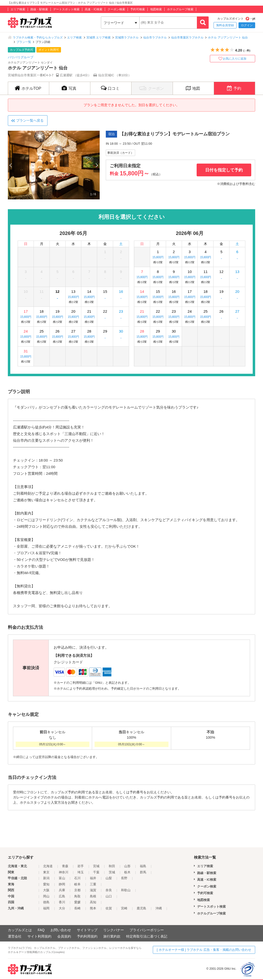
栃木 (127, 872)
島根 (93, 896)
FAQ (41, 930)
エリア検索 (18, 9)
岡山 (46, 896)
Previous (11, 165)
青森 (65, 866)
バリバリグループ (21, 57)
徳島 (46, 902)
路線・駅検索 (39, 9)
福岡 (46, 908)
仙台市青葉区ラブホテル (187, 38)
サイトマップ (87, 930)
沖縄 (159, 908)
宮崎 (124, 908)
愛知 (46, 884)
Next (96, 165)
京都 (77, 890)
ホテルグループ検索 (180, 9)
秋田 (112, 866)
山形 (127, 866)
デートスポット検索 (66, 9)
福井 (93, 878)
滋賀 (93, 890)
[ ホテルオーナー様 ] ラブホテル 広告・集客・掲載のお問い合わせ (204, 950)
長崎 (77, 908)
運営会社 (15, 936)
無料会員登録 (225, 25)
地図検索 (156, 9)
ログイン (247, 25)
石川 (77, 878)
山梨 (109, 878)
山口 (109, 896)
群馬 (143, 872)
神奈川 (64, 872)
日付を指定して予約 (224, 170)
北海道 (48, 866)
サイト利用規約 (39, 936)
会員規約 (64, 936)
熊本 (93, 908)
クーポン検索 (116, 9)
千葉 (96, 872)
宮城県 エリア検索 (99, 38)
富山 (62, 878)
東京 (46, 872)
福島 (143, 866)
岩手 (81, 866)
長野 (124, 878)
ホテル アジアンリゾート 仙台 (228, 38)
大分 (62, 908)
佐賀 (109, 908)
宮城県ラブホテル (127, 38)
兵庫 (62, 890)
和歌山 (126, 890)
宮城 (96, 866)
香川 (62, 902)
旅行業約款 (112, 936)
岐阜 (77, 884)
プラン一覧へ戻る (30, 120)
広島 (62, 896)
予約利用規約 (87, 936)
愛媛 (77, 902)
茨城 (112, 872)
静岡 (62, 884)
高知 (93, 902)
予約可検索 (138, 9)
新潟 (46, 878)
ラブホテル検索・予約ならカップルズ (38, 38)
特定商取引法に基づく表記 (147, 936)
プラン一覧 (24, 42)
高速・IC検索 (94, 9)
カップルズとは (20, 930)
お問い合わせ (61, 930)
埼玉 (81, 872)
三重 (93, 884)
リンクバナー (114, 930)
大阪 (46, 890)
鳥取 (77, 896)
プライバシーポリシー (147, 930)
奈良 (109, 890)
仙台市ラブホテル (155, 38)
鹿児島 (141, 908)
